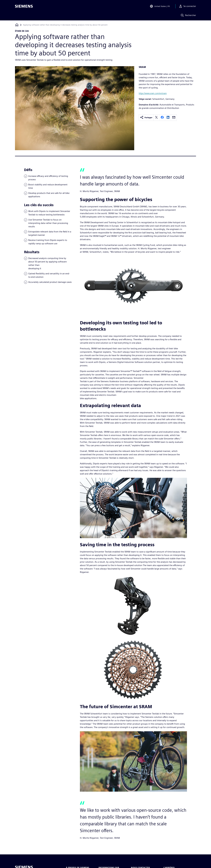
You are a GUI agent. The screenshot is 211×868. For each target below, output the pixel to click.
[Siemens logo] (24, 6)
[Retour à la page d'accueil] (17, 25)
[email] (174, 118)
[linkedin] (168, 118)
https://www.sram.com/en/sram (153, 93)
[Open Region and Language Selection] (160, 6)
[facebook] (162, 118)
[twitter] (156, 118)
